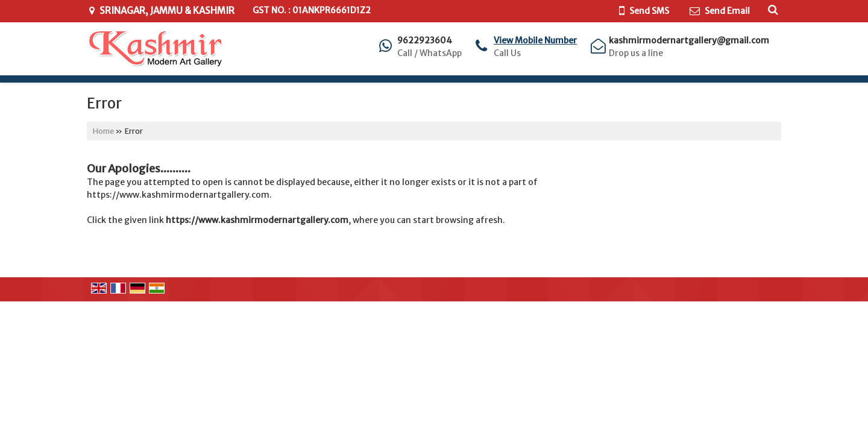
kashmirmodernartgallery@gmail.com (689, 40)
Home (103, 131)
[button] (535, 40)
